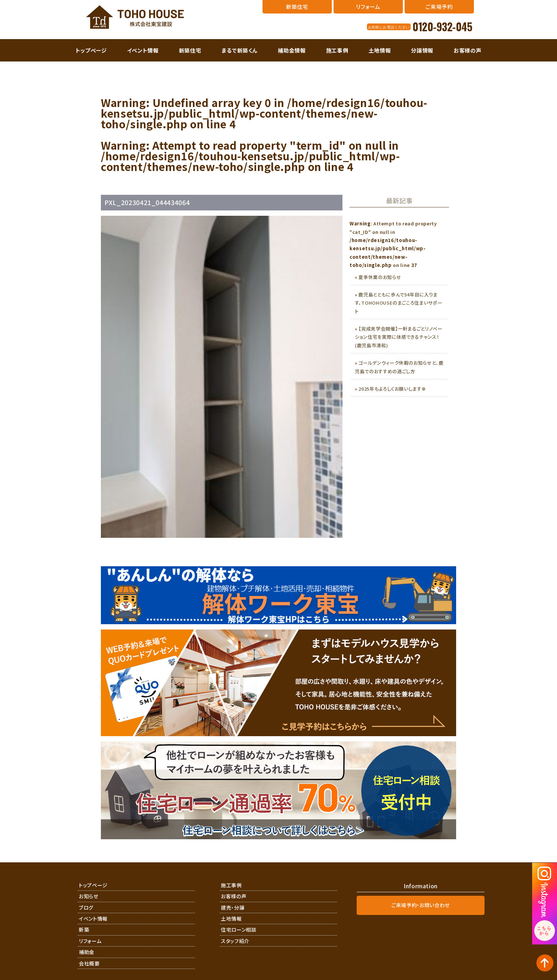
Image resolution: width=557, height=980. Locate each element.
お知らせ (89, 896)
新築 (84, 930)
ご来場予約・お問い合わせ (421, 905)
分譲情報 (422, 50)
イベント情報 (143, 50)
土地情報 (380, 50)
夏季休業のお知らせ (380, 277)
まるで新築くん (240, 50)
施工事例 (337, 50)
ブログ (86, 907)
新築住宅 (190, 50)
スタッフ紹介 (235, 941)
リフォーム (90, 941)
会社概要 (89, 963)
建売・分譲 (233, 907)
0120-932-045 (442, 27)
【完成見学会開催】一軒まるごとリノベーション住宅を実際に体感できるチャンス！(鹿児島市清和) (399, 337)
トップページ (91, 50)
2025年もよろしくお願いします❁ (392, 389)
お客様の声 (467, 50)
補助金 (87, 952)
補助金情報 (292, 50)
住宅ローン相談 (239, 930)
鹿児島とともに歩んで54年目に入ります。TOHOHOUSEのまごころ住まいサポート (399, 303)
